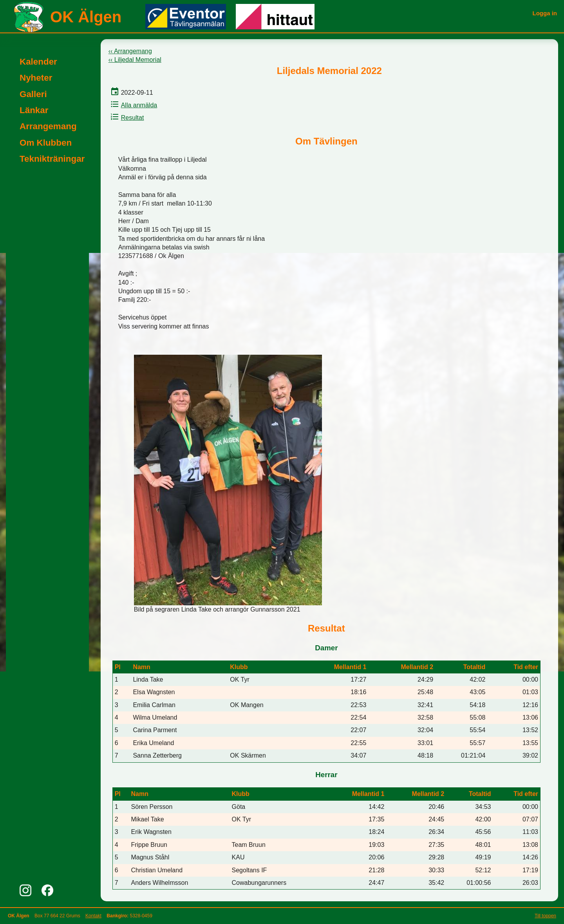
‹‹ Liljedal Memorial (135, 60)
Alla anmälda (133, 105)
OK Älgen (86, 17)
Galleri (33, 94)
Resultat (126, 118)
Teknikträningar (52, 159)
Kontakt (93, 916)
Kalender (38, 62)
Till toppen (545, 916)
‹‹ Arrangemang (130, 51)
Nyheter (36, 78)
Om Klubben (46, 143)
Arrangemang (48, 126)
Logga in (545, 13)
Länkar (34, 110)
